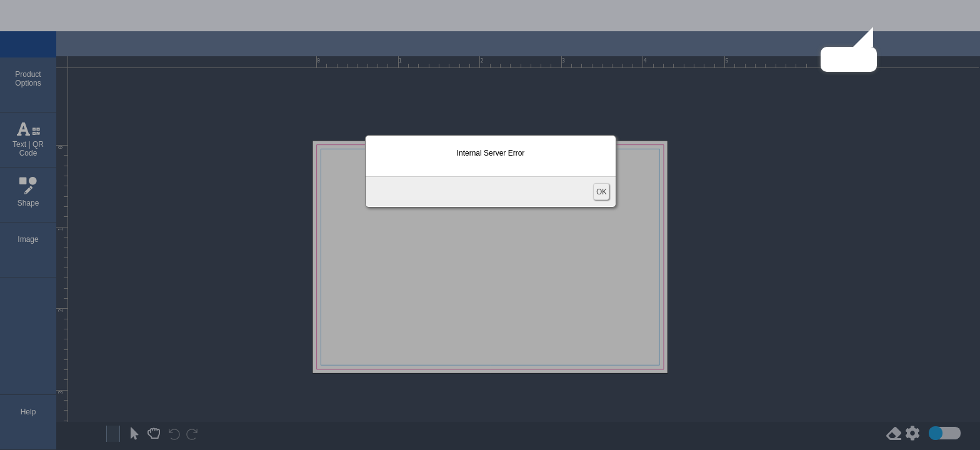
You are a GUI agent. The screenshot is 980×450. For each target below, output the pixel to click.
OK (601, 192)
